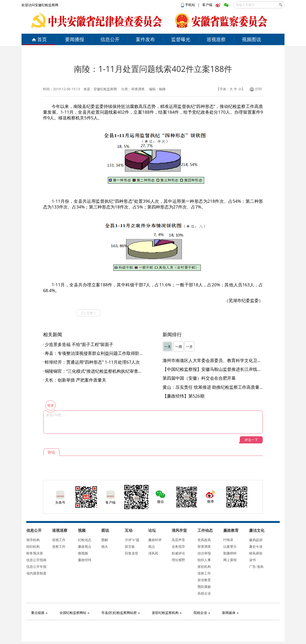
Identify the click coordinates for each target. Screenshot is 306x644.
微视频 (83, 553)
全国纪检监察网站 (74, 613)
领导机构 (33, 540)
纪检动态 (85, 540)
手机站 (189, 5)
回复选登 (131, 553)
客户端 (207, 5)
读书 (252, 560)
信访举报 (204, 553)
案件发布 (145, 39)
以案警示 (230, 546)
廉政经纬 (85, 560)
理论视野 (178, 560)
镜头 (105, 546)
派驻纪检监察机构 (167, 613)
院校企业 (202, 613)
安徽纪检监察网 (105, 89)
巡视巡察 (216, 39)
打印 (256, 89)
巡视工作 (59, 540)
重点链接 (39, 613)
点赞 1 (88, 313)
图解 (105, 540)
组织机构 (33, 546)
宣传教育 (204, 580)
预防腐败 (204, 587)
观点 (152, 546)
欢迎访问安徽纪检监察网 (40, 5)
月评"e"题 (132, 540)
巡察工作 (59, 546)
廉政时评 (155, 540)
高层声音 (178, 540)
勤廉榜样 (230, 553)
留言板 (130, 546)
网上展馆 (230, 560)
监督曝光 (181, 39)
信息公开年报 (36, 567)
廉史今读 (256, 546)
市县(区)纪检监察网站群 (121, 613)
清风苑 (153, 553)
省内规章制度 (36, 573)
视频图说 (251, 39)
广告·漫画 (256, 567)
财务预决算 (35, 553)
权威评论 (178, 553)
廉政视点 (85, 546)
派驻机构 (204, 567)
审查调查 (204, 546)
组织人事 (204, 560)
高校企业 (204, 593)
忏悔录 (228, 540)
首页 (39, 39)
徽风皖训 (256, 540)
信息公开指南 (36, 560)
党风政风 (204, 540)
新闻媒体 (230, 613)
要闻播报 (75, 39)
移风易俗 (256, 553)
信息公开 (110, 39)
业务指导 (178, 546)
